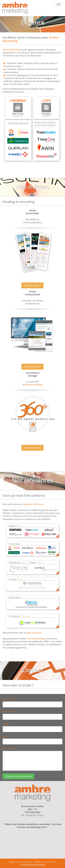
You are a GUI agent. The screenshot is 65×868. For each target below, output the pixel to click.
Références (40, 862)
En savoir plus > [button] (33, 285)
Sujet (5, 736)
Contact (52, 862)
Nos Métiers (26, 862)
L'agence (13, 862)
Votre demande (10, 749)
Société (6, 724)
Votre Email (8, 699)
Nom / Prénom (10, 711)
